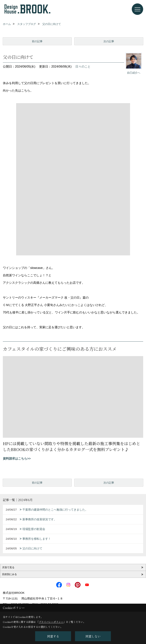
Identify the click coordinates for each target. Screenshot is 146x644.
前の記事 (37, 41)
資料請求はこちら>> (17, 459)
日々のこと (83, 67)
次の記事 (109, 41)
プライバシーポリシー (51, 622)
